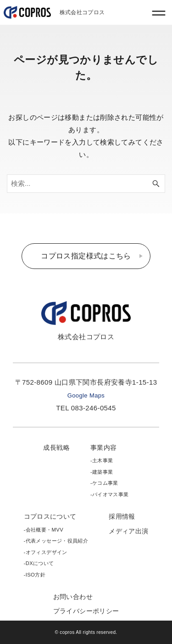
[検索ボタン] (156, 184)
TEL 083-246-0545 (86, 408)
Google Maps (86, 395)
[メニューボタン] (159, 13)
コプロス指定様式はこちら (86, 256)
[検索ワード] (86, 184)
